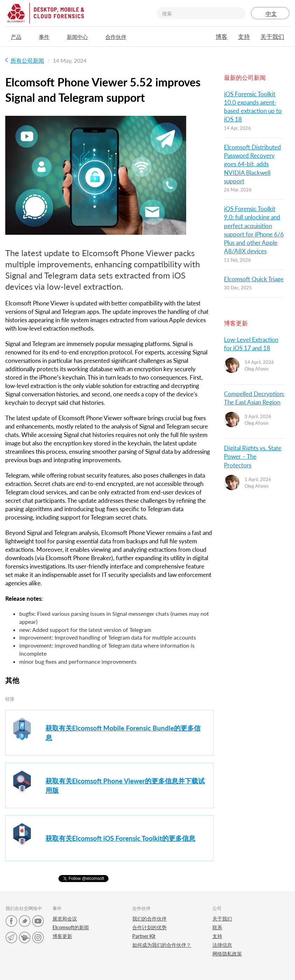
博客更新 (62, 936)
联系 (217, 927)
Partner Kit (144, 936)
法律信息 (222, 945)
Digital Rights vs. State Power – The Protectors (253, 457)
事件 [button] (48, 37)
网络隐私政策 (227, 954)
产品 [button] (20, 37)
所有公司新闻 (25, 60)
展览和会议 (65, 919)
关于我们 (272, 37)
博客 (222, 37)
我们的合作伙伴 (149, 919)
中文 (270, 13)
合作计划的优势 (149, 927)
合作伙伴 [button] (119, 37)
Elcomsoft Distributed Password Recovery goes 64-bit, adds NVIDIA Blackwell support (252, 164)
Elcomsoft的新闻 (71, 927)
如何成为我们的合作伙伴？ (162, 945)
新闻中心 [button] (81, 37)
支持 (244, 37)
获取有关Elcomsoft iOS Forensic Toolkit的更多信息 (120, 838)
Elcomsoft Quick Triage (254, 279)
